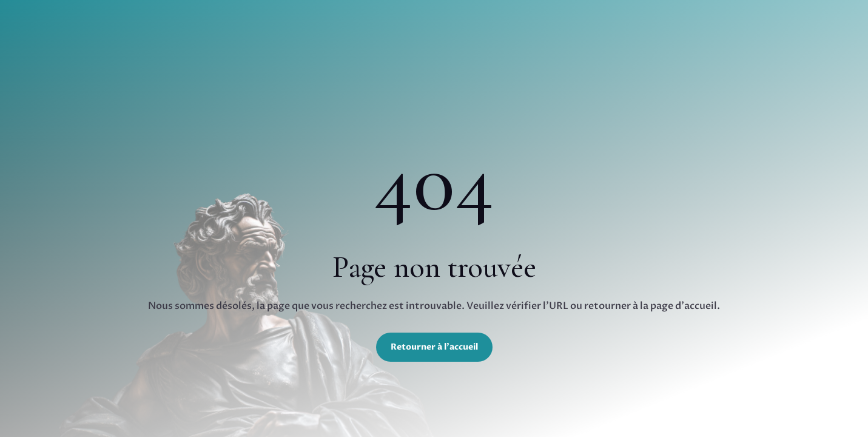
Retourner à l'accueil (434, 347)
